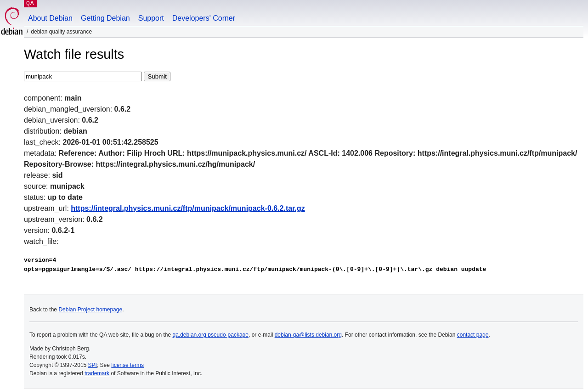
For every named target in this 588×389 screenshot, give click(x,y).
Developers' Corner (204, 18)
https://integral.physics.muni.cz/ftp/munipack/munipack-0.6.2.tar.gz (188, 208)
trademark (97, 373)
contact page (473, 335)
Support (151, 18)
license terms (127, 365)
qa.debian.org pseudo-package (211, 335)
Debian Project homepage (90, 310)
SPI (93, 365)
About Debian (50, 18)
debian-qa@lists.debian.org (308, 335)
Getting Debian (105, 18)
